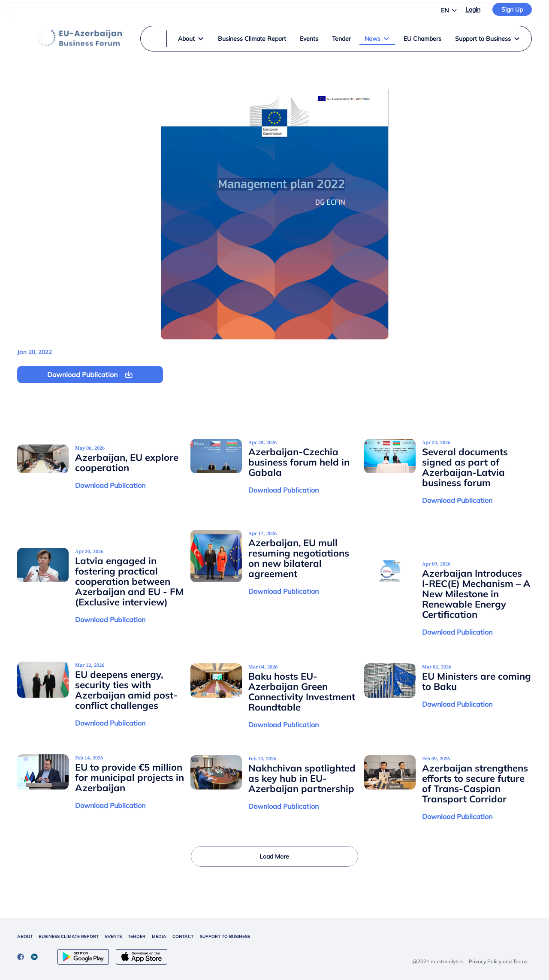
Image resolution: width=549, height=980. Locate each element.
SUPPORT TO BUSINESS (225, 936)
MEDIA (159, 936)
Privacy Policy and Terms (498, 961)
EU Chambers (422, 39)
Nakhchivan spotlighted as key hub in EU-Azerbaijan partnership (302, 778)
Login (473, 9)
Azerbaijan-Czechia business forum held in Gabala (299, 462)
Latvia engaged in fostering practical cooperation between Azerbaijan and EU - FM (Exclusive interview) (129, 581)
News (377, 39)
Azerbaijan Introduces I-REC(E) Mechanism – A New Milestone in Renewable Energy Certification (476, 594)
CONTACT (183, 936)
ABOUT (25, 936)
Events (309, 39)
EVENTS (113, 936)
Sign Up (512, 9)
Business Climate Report (252, 39)
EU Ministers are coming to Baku (477, 681)
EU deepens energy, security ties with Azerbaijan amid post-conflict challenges (126, 690)
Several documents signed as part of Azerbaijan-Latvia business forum (465, 467)
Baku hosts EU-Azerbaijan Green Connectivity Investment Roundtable (302, 692)
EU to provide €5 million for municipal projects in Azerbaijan (130, 777)
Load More (274, 856)
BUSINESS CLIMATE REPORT (69, 936)
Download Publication (110, 485)
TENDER (137, 936)
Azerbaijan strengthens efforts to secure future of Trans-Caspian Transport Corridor (475, 783)
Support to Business (488, 39)
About (191, 39)
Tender (341, 39)
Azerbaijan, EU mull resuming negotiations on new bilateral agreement (299, 558)
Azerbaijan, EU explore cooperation (127, 463)
